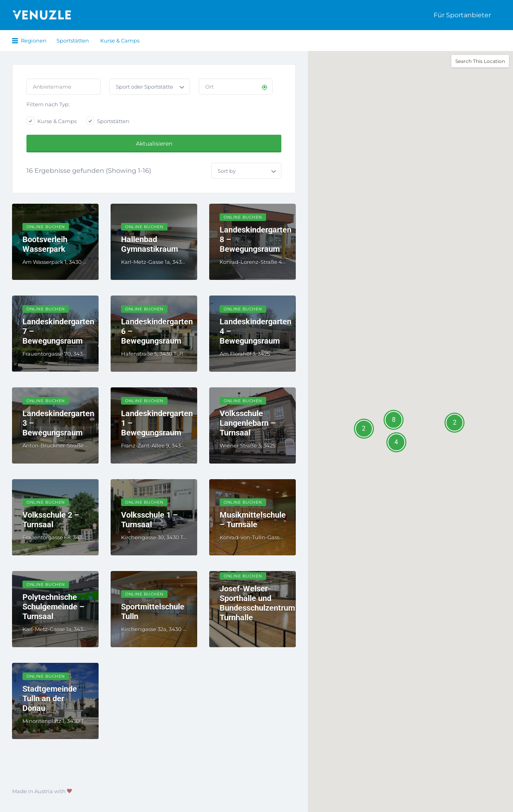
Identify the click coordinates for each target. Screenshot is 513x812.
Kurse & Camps (120, 40)
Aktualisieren (154, 144)
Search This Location (480, 61)
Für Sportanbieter (462, 15)
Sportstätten (73, 40)
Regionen (34, 40)
